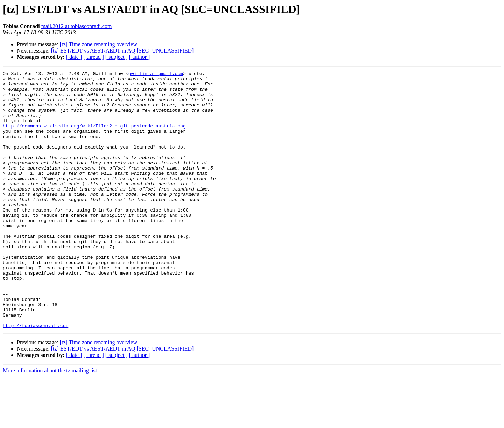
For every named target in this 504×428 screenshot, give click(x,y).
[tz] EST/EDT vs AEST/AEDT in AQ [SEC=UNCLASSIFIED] (122, 51)
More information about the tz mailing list (50, 422)
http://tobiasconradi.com (36, 377)
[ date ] (74, 57)
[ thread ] (94, 57)
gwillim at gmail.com (156, 74)
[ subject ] (117, 57)
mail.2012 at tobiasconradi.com (77, 26)
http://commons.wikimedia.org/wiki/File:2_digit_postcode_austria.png (94, 137)
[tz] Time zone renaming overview (99, 44)
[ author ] (140, 57)
